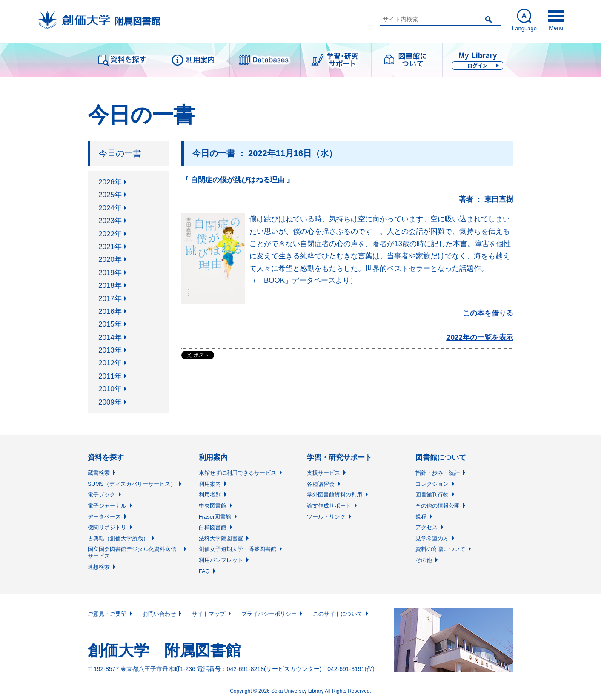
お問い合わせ (159, 614)
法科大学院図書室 (221, 538)
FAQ (204, 571)
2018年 (110, 285)
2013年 (110, 350)
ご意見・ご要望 (107, 614)
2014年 (110, 337)
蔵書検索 (99, 473)
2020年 (110, 260)
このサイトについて (338, 614)
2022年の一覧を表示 (480, 337)
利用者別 (210, 495)
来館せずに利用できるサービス (238, 473)
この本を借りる (488, 313)
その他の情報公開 (438, 506)
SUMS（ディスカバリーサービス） (132, 484)
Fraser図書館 (215, 517)
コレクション (432, 484)
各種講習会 (321, 484)
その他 (424, 560)
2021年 (110, 247)
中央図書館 (213, 506)
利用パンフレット (221, 560)
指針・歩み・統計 (438, 473)
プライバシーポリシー (269, 614)
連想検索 (99, 567)
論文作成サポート (329, 506)
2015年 (110, 324)
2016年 (110, 311)
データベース (104, 517)
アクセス (426, 527)
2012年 (110, 363)
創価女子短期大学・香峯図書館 (238, 549)
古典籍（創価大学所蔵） (118, 538)
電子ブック (102, 495)
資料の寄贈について (440, 549)
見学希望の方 (432, 538)
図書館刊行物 (432, 495)
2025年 (110, 195)
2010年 (110, 389)
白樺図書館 (213, 527)
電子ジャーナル (107, 506)
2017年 (110, 299)
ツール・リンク (326, 517)
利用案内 (210, 484)
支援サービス (323, 473)
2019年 (110, 273)
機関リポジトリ (107, 527)
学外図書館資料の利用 (335, 495)
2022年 (110, 234)
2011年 (110, 376)
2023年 (110, 221)
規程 (421, 517)
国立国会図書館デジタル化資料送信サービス (132, 552)
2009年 (110, 402)
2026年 (110, 182)
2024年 (110, 208)
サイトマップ (209, 614)
